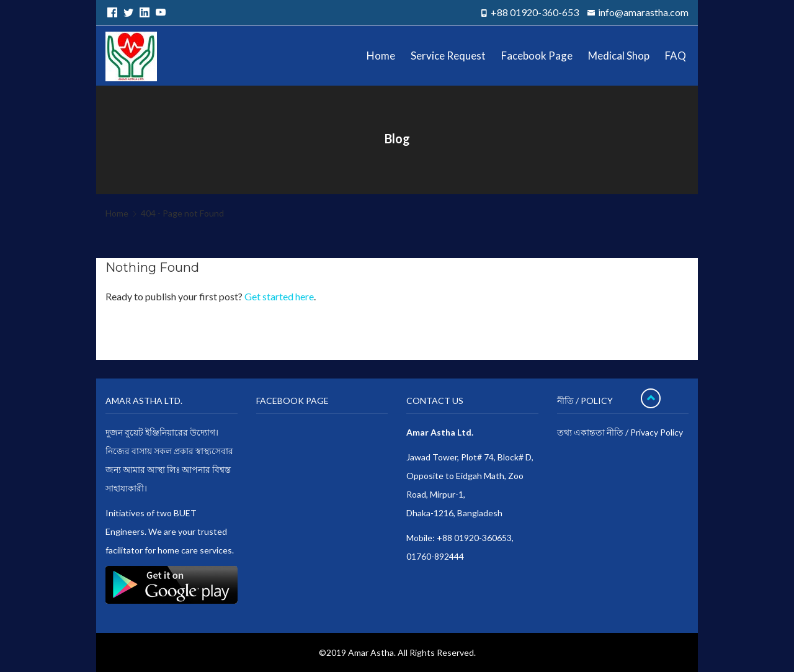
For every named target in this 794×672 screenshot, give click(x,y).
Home (117, 213)
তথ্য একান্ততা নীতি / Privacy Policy (620, 432)
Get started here (279, 296)
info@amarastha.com (643, 12)
